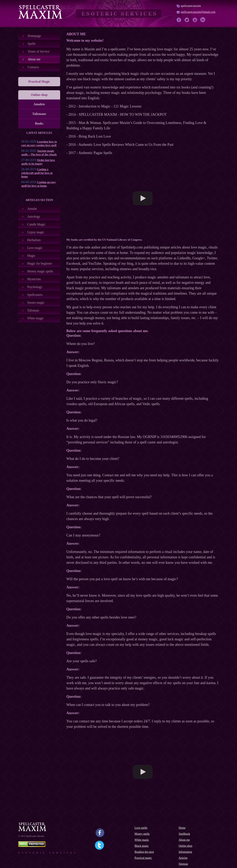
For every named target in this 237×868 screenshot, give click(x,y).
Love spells (141, 828)
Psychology (35, 287)
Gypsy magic (36, 232)
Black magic (142, 846)
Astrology (34, 216)
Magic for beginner (40, 263)
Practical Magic (39, 82)
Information (185, 852)
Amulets (39, 104)
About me (34, 59)
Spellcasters (35, 295)
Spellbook (184, 834)
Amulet (32, 209)
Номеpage (34, 36)
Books (39, 123)
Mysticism (34, 279)
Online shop (185, 846)
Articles (183, 858)
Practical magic (143, 858)
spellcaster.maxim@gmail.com (198, 12)
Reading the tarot (144, 852)
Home (182, 828)
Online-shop (39, 95)
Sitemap (183, 864)
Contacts (33, 67)
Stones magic (36, 303)
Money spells (142, 834)
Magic (31, 256)
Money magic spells (40, 271)
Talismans (39, 114)
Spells (32, 44)
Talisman (33, 310)
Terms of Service (39, 51)
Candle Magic (36, 224)
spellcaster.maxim (191, 6)
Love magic (35, 248)
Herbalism (34, 240)
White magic (35, 318)
